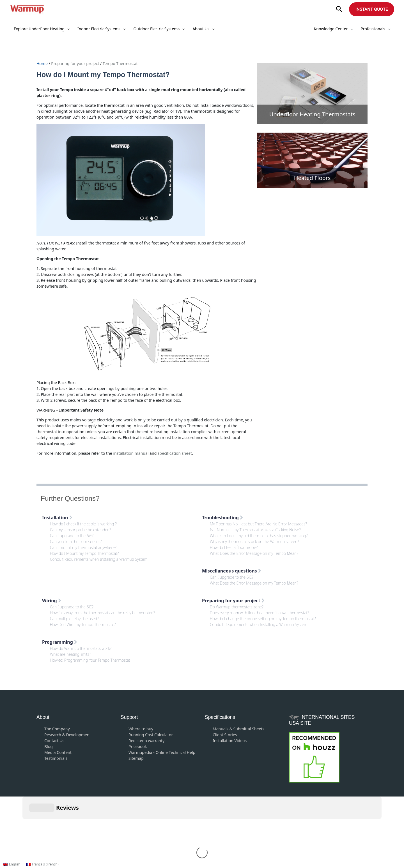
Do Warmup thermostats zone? (237, 607)
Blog (49, 746)
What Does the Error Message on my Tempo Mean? (254, 553)
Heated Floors (312, 178)
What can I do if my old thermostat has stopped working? (259, 536)
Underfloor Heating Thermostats (312, 114)
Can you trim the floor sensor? (76, 542)
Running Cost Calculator (151, 735)
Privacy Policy (229, 824)
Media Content (58, 752)
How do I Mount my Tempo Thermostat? (84, 553)
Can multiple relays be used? (74, 619)
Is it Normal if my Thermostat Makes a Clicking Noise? (255, 530)
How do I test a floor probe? (234, 547)
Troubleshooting (222, 518)
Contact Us (54, 741)
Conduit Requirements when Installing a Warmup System (99, 559)
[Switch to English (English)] (12, 864)
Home (43, 64)
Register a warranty (146, 741)
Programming (60, 642)
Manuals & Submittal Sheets (238, 729)
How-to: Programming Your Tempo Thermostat (90, 660)
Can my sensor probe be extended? (81, 530)
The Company (57, 729)
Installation (57, 518)
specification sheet (175, 453)
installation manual (131, 453)
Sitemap (136, 758)
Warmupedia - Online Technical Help (162, 752)
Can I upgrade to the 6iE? (72, 536)
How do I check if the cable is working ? (83, 524)
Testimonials (56, 758)
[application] (67, 29)
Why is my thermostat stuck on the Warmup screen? (254, 542)
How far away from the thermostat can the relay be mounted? (103, 613)
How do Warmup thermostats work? (81, 648)
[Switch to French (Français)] (42, 864)
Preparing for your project (75, 64)
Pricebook (138, 746)
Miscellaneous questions (232, 571)
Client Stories (225, 735)
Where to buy (141, 729)
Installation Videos (230, 741)
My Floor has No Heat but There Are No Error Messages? (258, 524)
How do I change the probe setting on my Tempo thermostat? (263, 619)
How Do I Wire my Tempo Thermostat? (83, 625)
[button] (339, 9)
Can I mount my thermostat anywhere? (83, 547)
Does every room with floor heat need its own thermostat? (260, 613)
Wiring (52, 601)
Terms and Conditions (190, 824)
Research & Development (68, 735)
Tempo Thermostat (120, 64)
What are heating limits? (70, 654)
